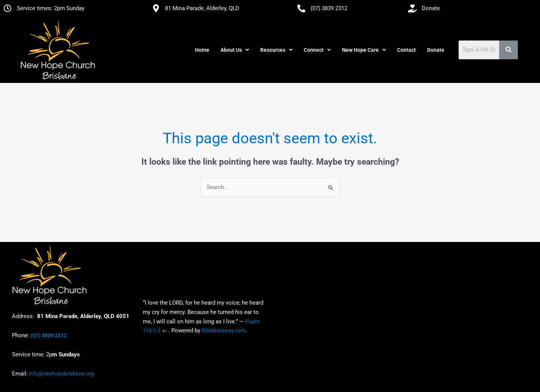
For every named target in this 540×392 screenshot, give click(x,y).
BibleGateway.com (223, 331)
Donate (436, 50)
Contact (406, 50)
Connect (317, 50)
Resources (276, 50)
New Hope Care (364, 50)
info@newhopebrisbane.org (61, 374)
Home (202, 50)
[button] (235, 50)
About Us (235, 50)
